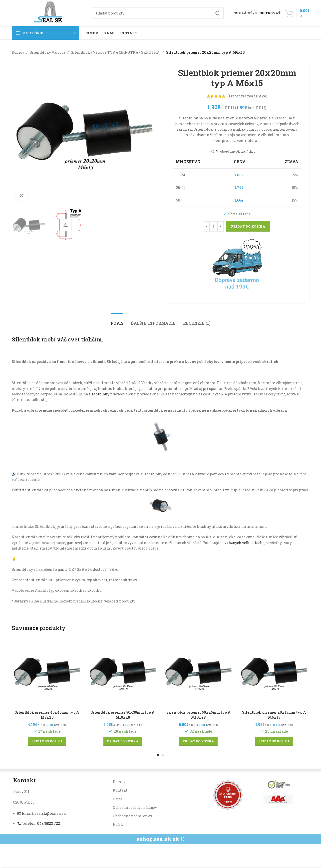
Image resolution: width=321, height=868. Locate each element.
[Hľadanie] (158, 13)
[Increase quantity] (220, 227)
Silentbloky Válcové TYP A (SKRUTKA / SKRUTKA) (116, 52)
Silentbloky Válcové (48, 52)
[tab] (117, 321)
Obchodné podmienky (133, 816)
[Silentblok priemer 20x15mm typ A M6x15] (274, 672)
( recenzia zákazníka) (247, 96)
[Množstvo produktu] (214, 227)
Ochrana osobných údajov (135, 807)
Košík (118, 824)
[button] (47, 741)
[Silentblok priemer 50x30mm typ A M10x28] (123, 672)
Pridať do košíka (248, 226)
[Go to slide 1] (158, 755)
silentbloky (99, 394)
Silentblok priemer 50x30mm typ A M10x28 (123, 715)
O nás (118, 799)
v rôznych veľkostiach (243, 543)
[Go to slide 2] (163, 755)
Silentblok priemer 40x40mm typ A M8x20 (47, 715)
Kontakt (120, 790)
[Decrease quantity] (207, 227)
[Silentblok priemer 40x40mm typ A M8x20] (47, 672)
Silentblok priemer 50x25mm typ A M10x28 (198, 715)
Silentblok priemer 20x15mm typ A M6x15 (274, 715)
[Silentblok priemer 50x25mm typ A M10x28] (198, 672)
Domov (18, 52)
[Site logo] (49, 13)
